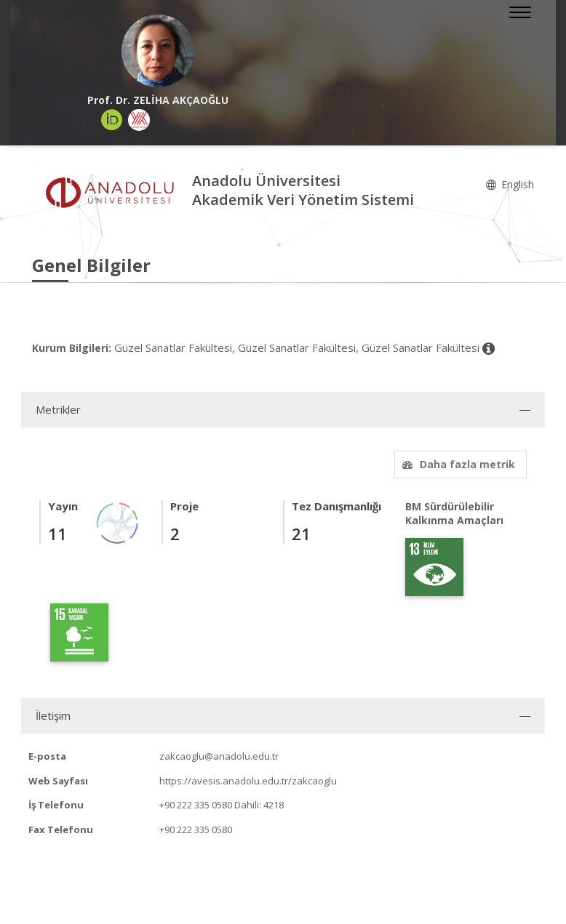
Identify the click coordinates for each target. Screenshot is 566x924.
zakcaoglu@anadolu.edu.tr (219, 756)
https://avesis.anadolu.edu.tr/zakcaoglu (248, 781)
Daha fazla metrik (457, 464)
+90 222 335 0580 (196, 805)
